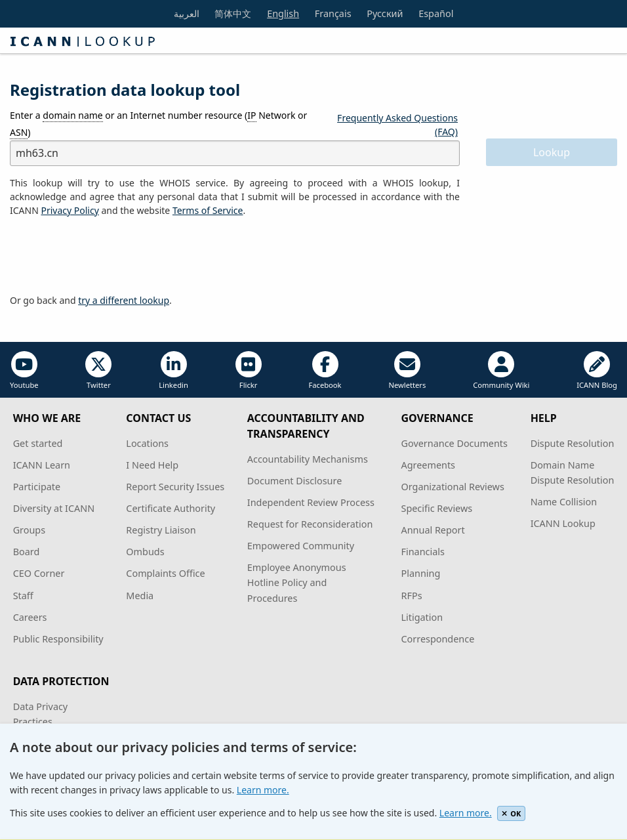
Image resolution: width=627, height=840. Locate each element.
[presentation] (110, 256)
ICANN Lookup (563, 523)
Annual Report (433, 530)
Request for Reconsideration (310, 524)
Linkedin (173, 370)
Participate (37, 487)
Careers (30, 617)
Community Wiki (501, 370)
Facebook (325, 370)
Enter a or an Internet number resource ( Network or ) (158, 124)
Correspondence (438, 639)
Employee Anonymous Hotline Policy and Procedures (297, 582)
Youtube (24, 370)
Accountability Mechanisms (308, 459)
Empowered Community (301, 546)
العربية (187, 13)
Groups (29, 530)
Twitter (98, 370)
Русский (385, 13)
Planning (421, 573)
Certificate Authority (171, 508)
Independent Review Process (311, 502)
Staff (23, 596)
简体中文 (233, 13)
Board (27, 552)
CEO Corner (39, 573)
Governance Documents (455, 443)
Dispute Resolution (573, 443)
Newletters (407, 370)
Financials (423, 552)
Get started (38, 443)
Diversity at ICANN (54, 508)
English (283, 13)
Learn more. (263, 790)
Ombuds (145, 552)
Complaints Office (165, 573)
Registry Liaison (161, 530)
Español (436, 13)
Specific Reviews (437, 508)
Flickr (249, 370)
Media (140, 596)
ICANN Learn (42, 465)
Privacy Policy (70, 210)
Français (333, 13)
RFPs (412, 596)
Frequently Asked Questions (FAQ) (397, 125)
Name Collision (564, 502)
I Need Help (152, 465)
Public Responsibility (58, 639)
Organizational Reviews (453, 487)
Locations (147, 443)
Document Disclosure (294, 481)
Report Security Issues (175, 487)
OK (511, 813)
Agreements (429, 465)
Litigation (422, 617)
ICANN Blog (597, 370)
